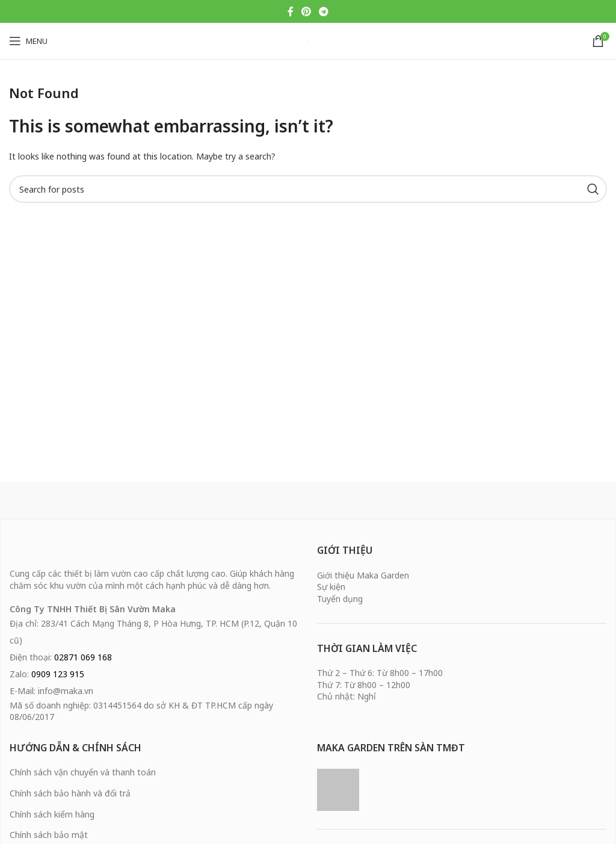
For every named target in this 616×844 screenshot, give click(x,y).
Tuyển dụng (340, 599)
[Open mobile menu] (28, 41)
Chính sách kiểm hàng (52, 814)
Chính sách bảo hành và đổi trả (70, 793)
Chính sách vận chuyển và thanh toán (83, 772)
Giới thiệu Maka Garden (363, 575)
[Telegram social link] (324, 11)
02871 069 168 (83, 657)
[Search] (308, 189)
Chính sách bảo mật (49, 835)
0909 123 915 (58, 674)
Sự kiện (331, 587)
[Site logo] (308, 41)
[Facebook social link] (290, 11)
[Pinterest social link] (306, 11)
